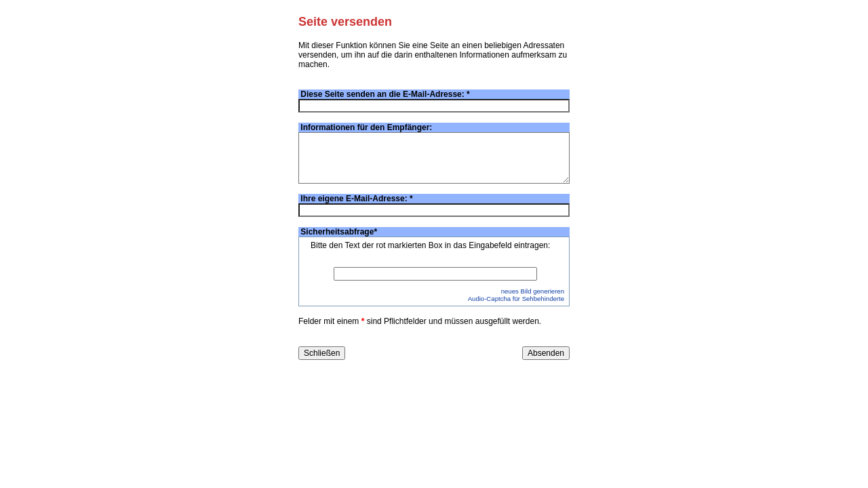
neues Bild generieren (533, 291)
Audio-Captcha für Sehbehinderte (516, 299)
